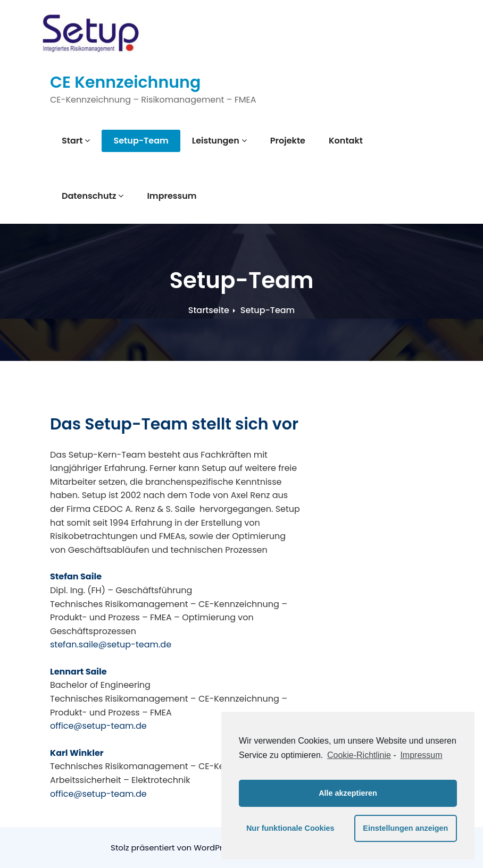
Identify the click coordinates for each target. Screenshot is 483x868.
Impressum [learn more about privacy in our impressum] (421, 755)
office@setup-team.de (98, 726)
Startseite (209, 310)
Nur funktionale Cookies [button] (290, 828)
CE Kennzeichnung (125, 82)
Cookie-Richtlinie (359, 755)
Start (76, 141)
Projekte (288, 141)
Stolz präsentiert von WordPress (174, 848)
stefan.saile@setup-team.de (111, 644)
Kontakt (346, 141)
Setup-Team (141, 141)
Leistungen (219, 141)
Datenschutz (93, 196)
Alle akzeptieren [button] (348, 793)
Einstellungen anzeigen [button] (405, 828)
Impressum (172, 196)
